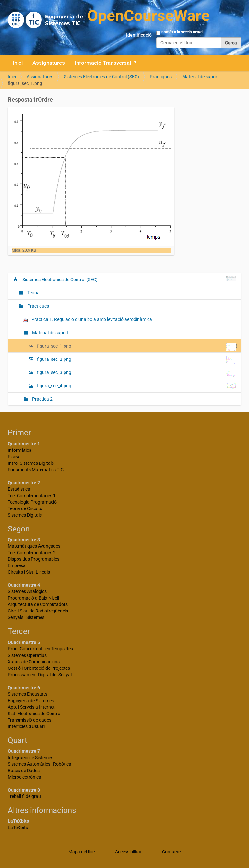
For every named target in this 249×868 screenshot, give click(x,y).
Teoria (33, 293)
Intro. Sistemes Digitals (31, 463)
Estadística (19, 489)
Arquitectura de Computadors (38, 604)
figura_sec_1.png (136, 347)
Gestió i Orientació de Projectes (39, 668)
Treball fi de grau (24, 796)
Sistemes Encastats (28, 694)
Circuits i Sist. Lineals (29, 572)
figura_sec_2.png (136, 360)
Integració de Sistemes (30, 758)
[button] (137, 63)
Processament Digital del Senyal (40, 675)
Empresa (17, 565)
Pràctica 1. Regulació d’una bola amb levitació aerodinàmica (87, 320)
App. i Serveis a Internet (31, 707)
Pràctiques (161, 77)
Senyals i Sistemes (26, 617)
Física (14, 457)
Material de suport (201, 77)
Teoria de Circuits (25, 508)
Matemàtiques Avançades (34, 546)
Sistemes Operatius (27, 655)
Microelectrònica (24, 777)
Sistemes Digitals (25, 515)
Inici (18, 63)
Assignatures (49, 63)
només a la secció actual (182, 32)
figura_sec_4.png (136, 386)
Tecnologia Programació (32, 502)
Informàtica (20, 450)
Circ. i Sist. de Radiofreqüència (38, 611)
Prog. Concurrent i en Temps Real (41, 649)
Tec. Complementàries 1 (32, 496)
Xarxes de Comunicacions (34, 662)
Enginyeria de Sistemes (31, 701)
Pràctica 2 (42, 399)
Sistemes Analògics (27, 591)
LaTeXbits (18, 828)
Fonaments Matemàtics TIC (36, 470)
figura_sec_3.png (136, 373)
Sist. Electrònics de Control (35, 714)
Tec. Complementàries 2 (32, 553)
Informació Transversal (103, 63)
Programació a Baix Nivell (33, 598)
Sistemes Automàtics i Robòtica (40, 764)
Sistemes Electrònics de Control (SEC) (101, 77)
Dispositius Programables (34, 559)
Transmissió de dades (30, 720)
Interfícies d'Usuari (26, 726)
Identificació (139, 35)
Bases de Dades (24, 771)
